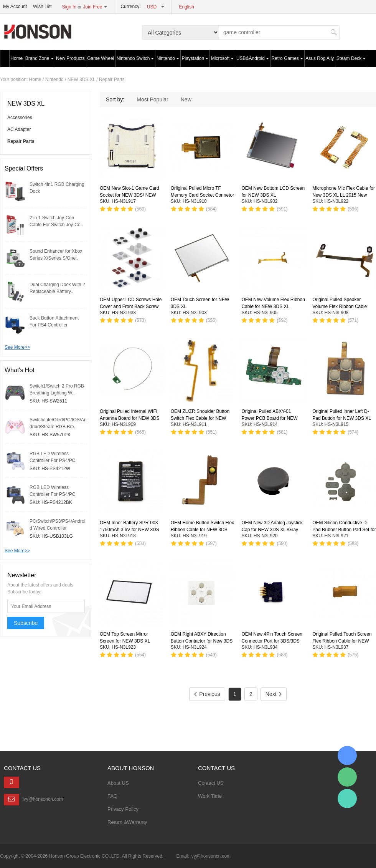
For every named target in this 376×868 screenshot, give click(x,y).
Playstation (195, 58)
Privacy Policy (123, 809)
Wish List (42, 7)
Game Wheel (101, 58)
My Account (15, 7)
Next (274, 694)
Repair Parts (112, 80)
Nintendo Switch (135, 58)
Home (16, 58)
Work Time (210, 796)
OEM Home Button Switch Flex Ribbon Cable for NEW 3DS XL (202, 530)
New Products (70, 58)
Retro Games (287, 58)
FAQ (112, 796)
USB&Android (253, 58)
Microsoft (223, 58)
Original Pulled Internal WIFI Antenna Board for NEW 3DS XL (129, 418)
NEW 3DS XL (81, 80)
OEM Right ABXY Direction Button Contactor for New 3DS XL (202, 641)
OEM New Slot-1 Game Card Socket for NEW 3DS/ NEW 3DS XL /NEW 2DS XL (129, 195)
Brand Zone (40, 58)
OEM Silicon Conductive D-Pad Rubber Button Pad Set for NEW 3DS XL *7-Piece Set (344, 530)
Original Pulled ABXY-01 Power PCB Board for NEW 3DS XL (269, 418)
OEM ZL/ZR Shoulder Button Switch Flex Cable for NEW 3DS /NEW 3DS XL (200, 418)
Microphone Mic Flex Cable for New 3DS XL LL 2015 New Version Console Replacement (344, 195)
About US (118, 783)
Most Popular (152, 99)
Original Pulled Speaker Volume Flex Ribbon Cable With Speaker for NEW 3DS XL (344, 306)
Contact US (211, 783)
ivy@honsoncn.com (43, 799)
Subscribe (26, 623)
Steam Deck (351, 58)
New (186, 99)
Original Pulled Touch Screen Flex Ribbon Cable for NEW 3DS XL (342, 641)
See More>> (17, 347)
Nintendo (168, 58)
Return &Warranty (127, 822)
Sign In (69, 7)
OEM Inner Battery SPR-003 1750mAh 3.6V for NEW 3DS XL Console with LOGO (129, 530)
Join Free (92, 7)
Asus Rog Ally (320, 58)
